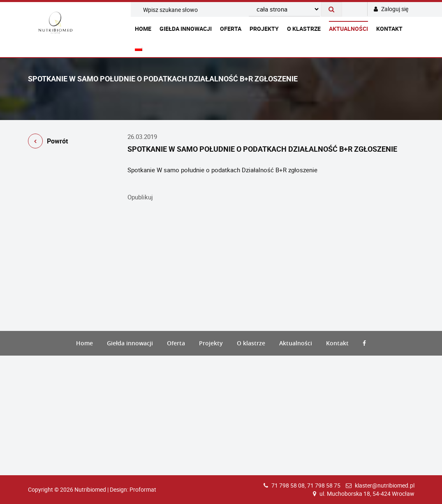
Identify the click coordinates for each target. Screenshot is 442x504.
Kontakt (389, 29)
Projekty (264, 29)
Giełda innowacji (186, 29)
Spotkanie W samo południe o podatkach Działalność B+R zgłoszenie (222, 170)
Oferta (231, 29)
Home (143, 29)
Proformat (143, 489)
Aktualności (348, 29)
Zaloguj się (391, 9)
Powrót (48, 142)
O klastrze (304, 29)
